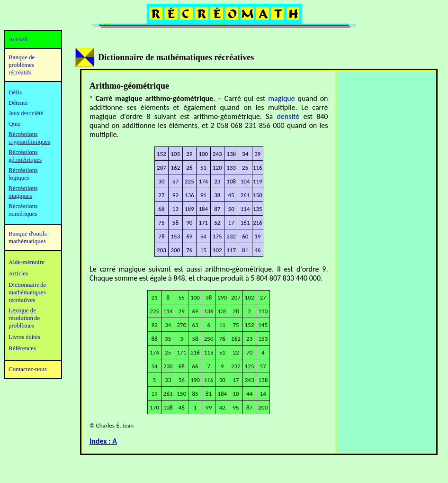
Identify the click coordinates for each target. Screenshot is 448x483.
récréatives (22, 300)
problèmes (21, 325)
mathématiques (27, 292)
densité (288, 116)
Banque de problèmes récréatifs (22, 65)
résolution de (24, 318)
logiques (19, 178)
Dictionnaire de (27, 285)
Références (22, 348)
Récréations (23, 170)
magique (281, 98)
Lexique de (22, 310)
